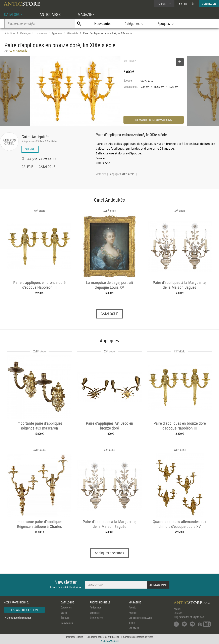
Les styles (134, 628)
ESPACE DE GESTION (24, 610)
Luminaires (41, 33)
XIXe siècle (72, 33)
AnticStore (10, 33)
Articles (133, 613)
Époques (65, 618)
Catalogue (25, 33)
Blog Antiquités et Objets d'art (189, 617)
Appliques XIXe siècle (122, 174)
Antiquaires (96, 608)
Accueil (177, 609)
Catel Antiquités (36, 137)
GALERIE (27, 167)
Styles (64, 613)
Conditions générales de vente (138, 637)
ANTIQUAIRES (52, 14)
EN (185, 4)
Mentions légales (75, 637)
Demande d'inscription (19, 618)
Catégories (66, 608)
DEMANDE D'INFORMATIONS (154, 120)
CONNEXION (209, 4)
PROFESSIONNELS (100, 603)
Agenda (132, 608)
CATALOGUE (14, 14)
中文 (191, 4)
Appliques (57, 33)
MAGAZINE (89, 14)
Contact (178, 613)
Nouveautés (103, 23)
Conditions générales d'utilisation (103, 637)
